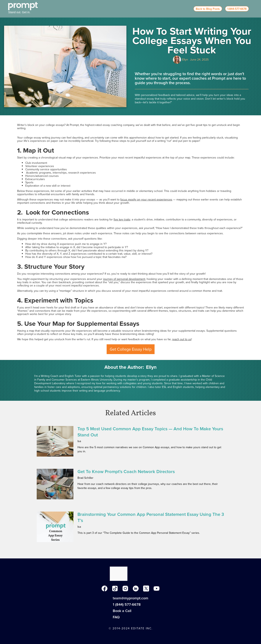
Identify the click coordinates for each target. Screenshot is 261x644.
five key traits (122, 220)
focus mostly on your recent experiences (146, 200)
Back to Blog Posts (208, 9)
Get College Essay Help (131, 349)
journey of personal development (124, 279)
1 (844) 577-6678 (127, 604)
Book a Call (122, 611)
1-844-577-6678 (237, 9)
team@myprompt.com (130, 598)
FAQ (116, 617)
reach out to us (182, 339)
